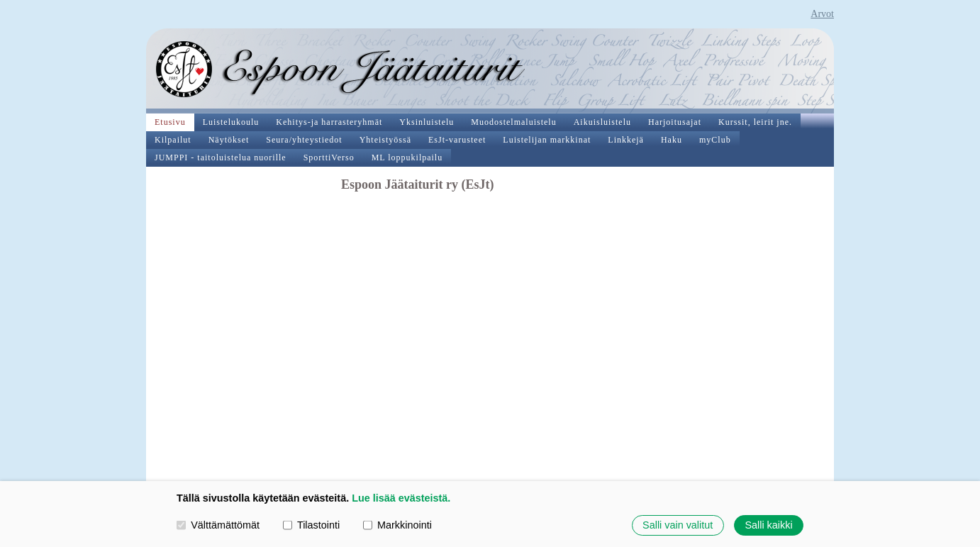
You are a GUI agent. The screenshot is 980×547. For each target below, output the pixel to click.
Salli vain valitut (678, 525)
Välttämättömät (218, 525)
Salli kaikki (768, 525)
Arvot (822, 14)
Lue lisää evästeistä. (401, 498)
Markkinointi (397, 525)
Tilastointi (311, 525)
